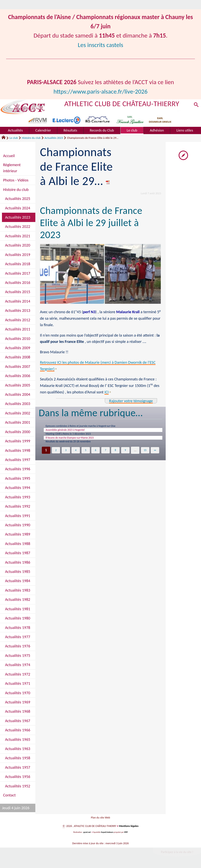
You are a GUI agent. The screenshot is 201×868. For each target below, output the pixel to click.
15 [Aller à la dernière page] (145, 456)
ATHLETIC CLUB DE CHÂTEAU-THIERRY (122, 104)
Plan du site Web (100, 819)
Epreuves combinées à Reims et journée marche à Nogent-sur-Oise (92, 427)
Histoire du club (31, 138)
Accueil (9, 156)
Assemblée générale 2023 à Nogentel (72, 432)
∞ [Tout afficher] (155, 456)
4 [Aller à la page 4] (76, 456)
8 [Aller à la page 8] (115, 456)
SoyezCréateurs (107, 834)
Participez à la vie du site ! (177, 854)
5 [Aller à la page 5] (86, 456)
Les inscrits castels (100, 45)
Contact (9, 795)
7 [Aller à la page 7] (106, 456)
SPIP (126, 834)
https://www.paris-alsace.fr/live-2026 (100, 91)
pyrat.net (87, 834)
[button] (196, 106)
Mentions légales (129, 828)
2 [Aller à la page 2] (56, 456)
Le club (14, 138)
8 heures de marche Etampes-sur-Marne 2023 (78, 442)
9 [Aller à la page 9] (125, 456)
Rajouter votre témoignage (131, 401)
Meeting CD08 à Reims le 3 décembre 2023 (76, 437)
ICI (106, 392)
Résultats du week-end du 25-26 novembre (76, 447)
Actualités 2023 (54, 138)
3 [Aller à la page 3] (66, 456)
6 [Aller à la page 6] (95, 456)
